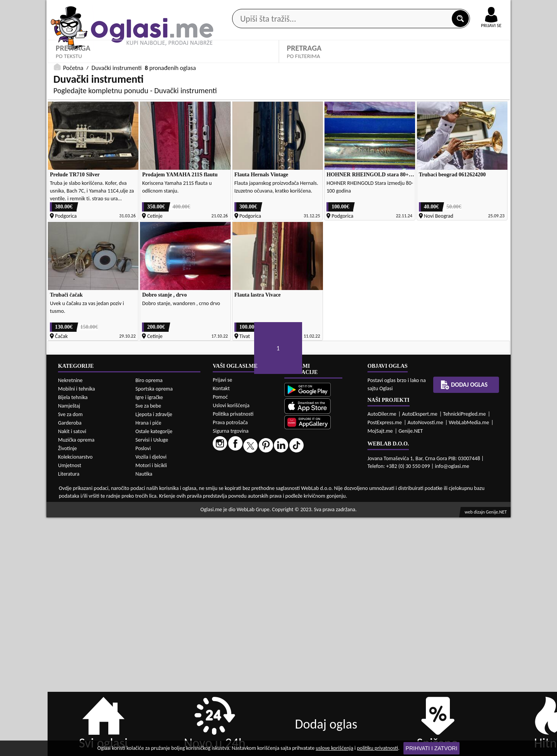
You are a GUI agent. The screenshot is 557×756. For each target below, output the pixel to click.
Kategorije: (68, 188)
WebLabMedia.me (469, 661)
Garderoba (70, 661)
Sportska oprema (154, 627)
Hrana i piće (148, 661)
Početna (73, 238)
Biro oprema (149, 619)
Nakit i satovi (72, 670)
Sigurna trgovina (231, 670)
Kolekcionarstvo (75, 695)
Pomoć (220, 636)
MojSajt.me (380, 670)
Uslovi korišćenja (231, 644)
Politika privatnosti (233, 653)
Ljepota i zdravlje (154, 653)
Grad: (296, 188)
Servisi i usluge (367, 61)
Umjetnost (70, 704)
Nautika (144, 712)
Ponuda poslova (429, 61)
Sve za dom (70, 653)
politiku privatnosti (378, 748)
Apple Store (285, 7)
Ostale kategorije (154, 670)
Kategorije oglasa (97, 61)
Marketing (379, 8)
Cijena (180, 188)
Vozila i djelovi (151, 695)
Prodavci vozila (224, 61)
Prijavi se (222, 619)
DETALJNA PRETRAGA (163, 222)
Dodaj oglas (487, 61)
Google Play (236, 7)
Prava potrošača (230, 661)
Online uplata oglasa (475, 8)
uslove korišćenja (334, 748)
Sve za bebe (148, 644)
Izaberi (67, 200)
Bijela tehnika (73, 636)
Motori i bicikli (151, 704)
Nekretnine (70, 619)
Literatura (69, 712)
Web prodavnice (162, 61)
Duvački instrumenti (117, 238)
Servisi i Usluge (152, 678)
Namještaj (69, 644)
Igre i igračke (149, 636)
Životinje (67, 687)
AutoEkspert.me (420, 653)
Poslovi (143, 687)
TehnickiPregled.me (464, 653)
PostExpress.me (385, 661)
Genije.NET (411, 670)
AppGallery (333, 8)
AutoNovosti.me (425, 661)
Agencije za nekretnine (296, 61)
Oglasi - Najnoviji (433, 199)
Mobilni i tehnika (77, 627)
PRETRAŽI (395, 222)
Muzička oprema (76, 678)
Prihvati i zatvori (432, 748)
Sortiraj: (416, 188)
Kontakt (421, 7)
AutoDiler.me (382, 653)
